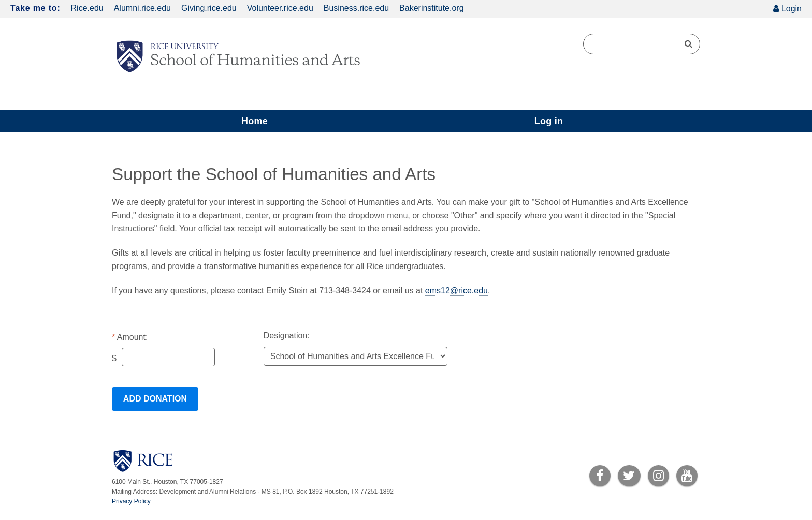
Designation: (287, 336)
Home (255, 121)
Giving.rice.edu (209, 8)
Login (792, 9)
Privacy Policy (131, 501)
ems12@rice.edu (456, 291)
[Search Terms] (642, 44)
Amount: (133, 337)
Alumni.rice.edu (142, 8)
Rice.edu (87, 8)
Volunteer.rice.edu (280, 8)
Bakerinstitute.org (432, 8)
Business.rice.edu (356, 8)
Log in (549, 121)
